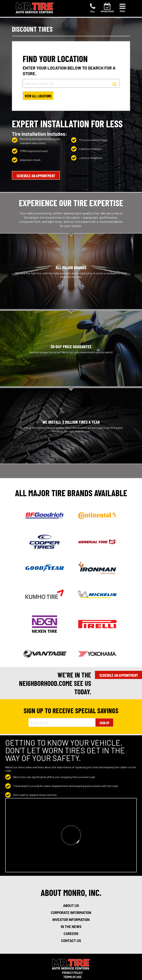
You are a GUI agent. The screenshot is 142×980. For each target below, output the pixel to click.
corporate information (71, 913)
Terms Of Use (72, 977)
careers (71, 934)
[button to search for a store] (114, 84)
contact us (71, 941)
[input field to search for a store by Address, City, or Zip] (71, 83)
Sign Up (104, 723)
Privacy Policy (72, 972)
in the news (71, 927)
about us (71, 906)
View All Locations (38, 96)
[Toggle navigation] (122, 8)
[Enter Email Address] (62, 723)
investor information (71, 920)
